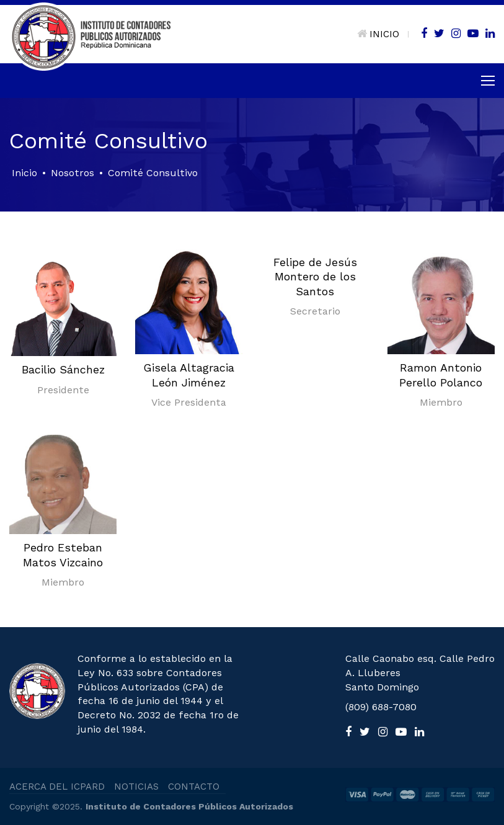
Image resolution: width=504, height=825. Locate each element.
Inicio (24, 173)
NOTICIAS (136, 787)
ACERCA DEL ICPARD (57, 787)
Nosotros (73, 173)
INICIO (378, 34)
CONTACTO (194, 787)
